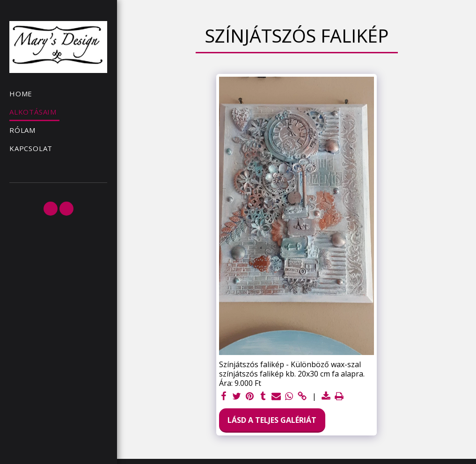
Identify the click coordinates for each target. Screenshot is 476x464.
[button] (51, 209)
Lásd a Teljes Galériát (272, 420)
